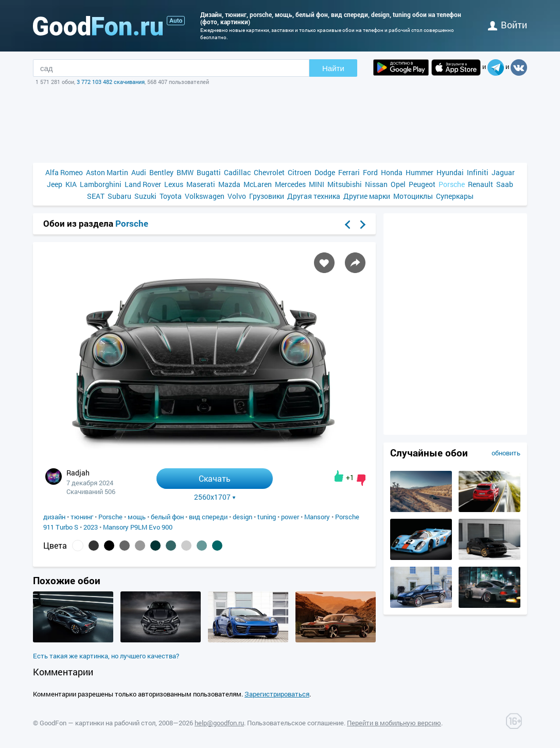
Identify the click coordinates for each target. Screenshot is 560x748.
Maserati (201, 184)
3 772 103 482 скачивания (111, 82)
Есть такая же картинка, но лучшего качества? (106, 656)
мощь (137, 517)
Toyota (171, 196)
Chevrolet (269, 172)
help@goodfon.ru (219, 723)
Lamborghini (101, 184)
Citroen (300, 172)
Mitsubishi (345, 184)
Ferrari (349, 172)
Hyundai (450, 172)
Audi (139, 172)
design (242, 517)
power (290, 517)
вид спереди (208, 517)
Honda (392, 172)
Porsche (452, 184)
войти (507, 25)
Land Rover (143, 184)
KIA (71, 184)
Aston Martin (107, 172)
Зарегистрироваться (277, 694)
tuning (267, 517)
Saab (505, 184)
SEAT (96, 196)
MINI (317, 184)
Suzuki (145, 196)
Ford (370, 172)
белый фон (167, 517)
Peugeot (422, 184)
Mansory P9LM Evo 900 (138, 527)
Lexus (174, 184)
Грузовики (267, 196)
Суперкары (455, 196)
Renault (480, 184)
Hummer (419, 172)
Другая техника (314, 196)
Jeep (55, 184)
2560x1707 (215, 497)
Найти (333, 68)
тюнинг (82, 517)
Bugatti (209, 172)
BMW (185, 172)
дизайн (54, 517)
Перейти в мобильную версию (394, 723)
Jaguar (503, 172)
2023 (91, 527)
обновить (506, 453)
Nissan (376, 184)
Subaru (119, 196)
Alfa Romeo (64, 172)
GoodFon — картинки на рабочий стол (98, 723)
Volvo (237, 196)
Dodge (325, 172)
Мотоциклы (413, 196)
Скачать (215, 478)
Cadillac (237, 172)
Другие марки (367, 196)
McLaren (258, 184)
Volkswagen (205, 196)
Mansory (317, 517)
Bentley (161, 172)
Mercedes (290, 184)
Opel (398, 184)
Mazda (229, 184)
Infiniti (478, 172)
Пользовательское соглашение (295, 723)
